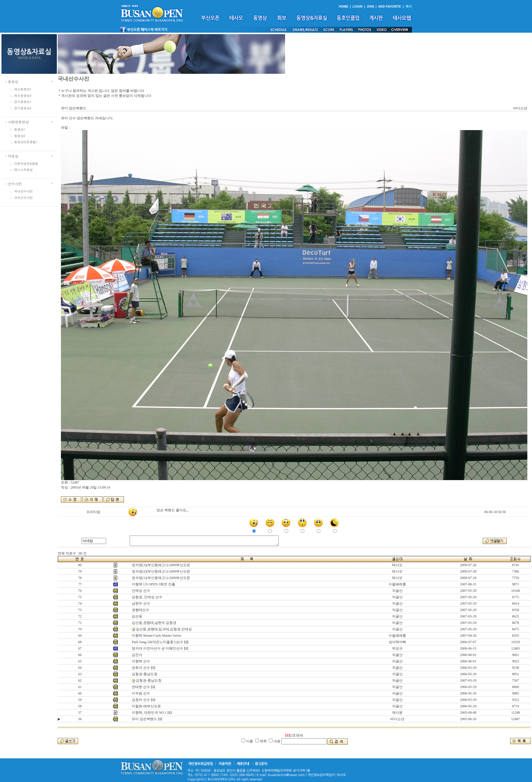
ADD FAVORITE (390, 6)
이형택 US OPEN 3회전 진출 (153, 584)
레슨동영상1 (23, 89)
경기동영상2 (23, 108)
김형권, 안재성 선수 (147, 597)
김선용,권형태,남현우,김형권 (154, 623)
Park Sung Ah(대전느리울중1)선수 (158, 642)
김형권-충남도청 (145, 674)
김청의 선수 (141, 700)
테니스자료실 (24, 170)
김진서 (137, 655)
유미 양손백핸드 (144, 719)
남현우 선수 (141, 603)
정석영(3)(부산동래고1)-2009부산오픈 (161, 565)
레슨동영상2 (23, 96)
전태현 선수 (141, 687)
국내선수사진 (24, 191)
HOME (343, 6)
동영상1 (20, 129)
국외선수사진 (24, 198)
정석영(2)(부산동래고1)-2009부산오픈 (161, 571)
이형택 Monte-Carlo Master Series (157, 636)
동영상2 (20, 136)
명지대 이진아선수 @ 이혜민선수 (157, 648)
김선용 (137, 616)
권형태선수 (141, 610)
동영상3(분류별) (26, 142)
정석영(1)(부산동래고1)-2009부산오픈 (161, 578)
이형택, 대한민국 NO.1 (149, 713)
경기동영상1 (23, 102)
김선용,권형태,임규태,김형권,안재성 (164, 629)
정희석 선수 (141, 668)
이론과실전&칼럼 (26, 163)
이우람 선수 (141, 693)
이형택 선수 (141, 661)
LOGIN (357, 6)
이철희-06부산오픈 (146, 706)
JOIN (370, 6)
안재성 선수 (141, 591)
